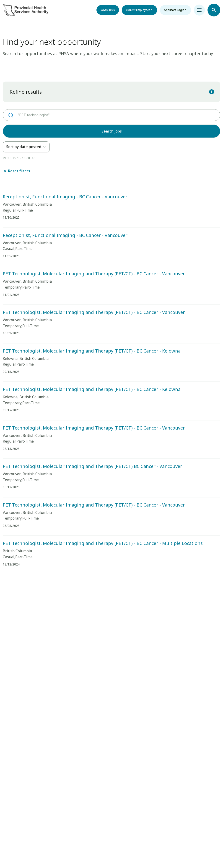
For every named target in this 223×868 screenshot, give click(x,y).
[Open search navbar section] (214, 10)
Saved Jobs (108, 10)
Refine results (112, 92)
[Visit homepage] (26, 10)
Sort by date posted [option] (24, 147)
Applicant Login (174, 10)
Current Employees (138, 10)
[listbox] (26, 147)
